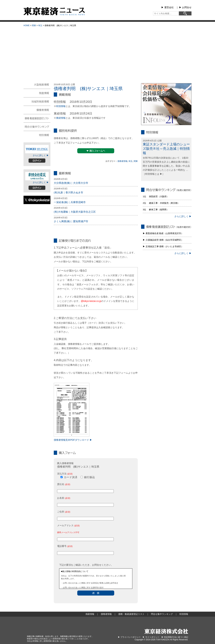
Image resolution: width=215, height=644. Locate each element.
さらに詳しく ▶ (41, 155)
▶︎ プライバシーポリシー (129, 637)
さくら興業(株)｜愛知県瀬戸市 (71, 221)
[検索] (185, 13)
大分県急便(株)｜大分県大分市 (71, 183)
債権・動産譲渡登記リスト (37, 118)
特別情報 (61, 106)
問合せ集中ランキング (37, 126)
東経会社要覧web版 (37, 176)
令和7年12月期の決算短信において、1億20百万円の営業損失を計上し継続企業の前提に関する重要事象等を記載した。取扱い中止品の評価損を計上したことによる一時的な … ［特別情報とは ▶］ (166, 166)
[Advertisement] (107, 54)
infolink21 (166, 104)
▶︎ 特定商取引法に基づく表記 (175, 637)
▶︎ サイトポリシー (151, 637)
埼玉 (40, 25)
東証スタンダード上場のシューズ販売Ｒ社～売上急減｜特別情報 (166, 149)
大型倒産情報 (37, 86)
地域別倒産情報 (37, 101)
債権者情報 (122, 161)
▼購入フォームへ (96, 151)
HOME (27, 25)
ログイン (37, 161)
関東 (34, 25)
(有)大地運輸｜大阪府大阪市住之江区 (75, 212)
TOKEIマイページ (37, 149)
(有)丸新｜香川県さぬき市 (68, 192)
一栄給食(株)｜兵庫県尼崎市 (70, 202)
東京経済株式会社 (166, 631)
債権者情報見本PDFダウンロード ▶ (73, 440)
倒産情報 (37, 93)
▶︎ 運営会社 (167, 7)
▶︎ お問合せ (185, 7)
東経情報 (61, 118)
